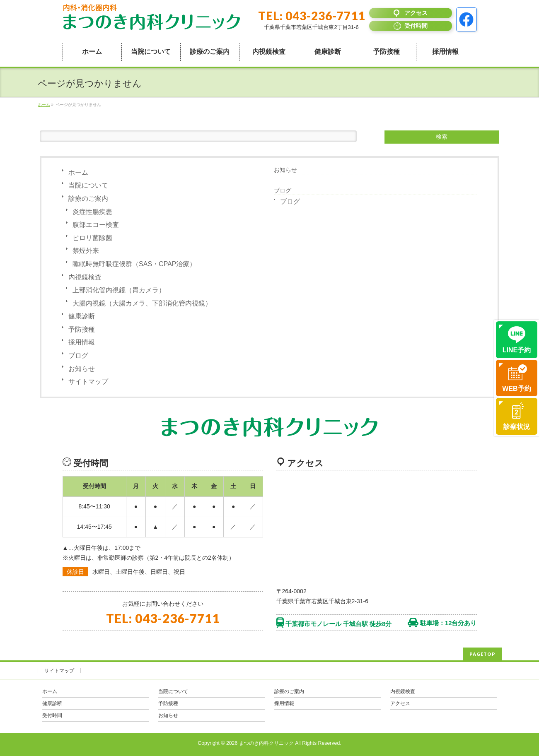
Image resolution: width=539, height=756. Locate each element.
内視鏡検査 (85, 277)
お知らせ (82, 369)
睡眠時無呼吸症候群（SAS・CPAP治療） (134, 264)
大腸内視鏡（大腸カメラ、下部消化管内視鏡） (142, 303)
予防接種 (82, 329)
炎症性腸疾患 (92, 212)
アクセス (400, 703)
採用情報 (82, 342)
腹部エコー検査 (96, 225)
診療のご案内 (88, 199)
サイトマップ (88, 382)
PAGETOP (482, 654)
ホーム (78, 172)
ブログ (78, 355)
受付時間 (52, 715)
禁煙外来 (86, 251)
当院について (88, 185)
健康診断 (82, 316)
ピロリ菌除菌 (92, 238)
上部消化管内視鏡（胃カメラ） (119, 290)
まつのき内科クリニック (266, 743)
